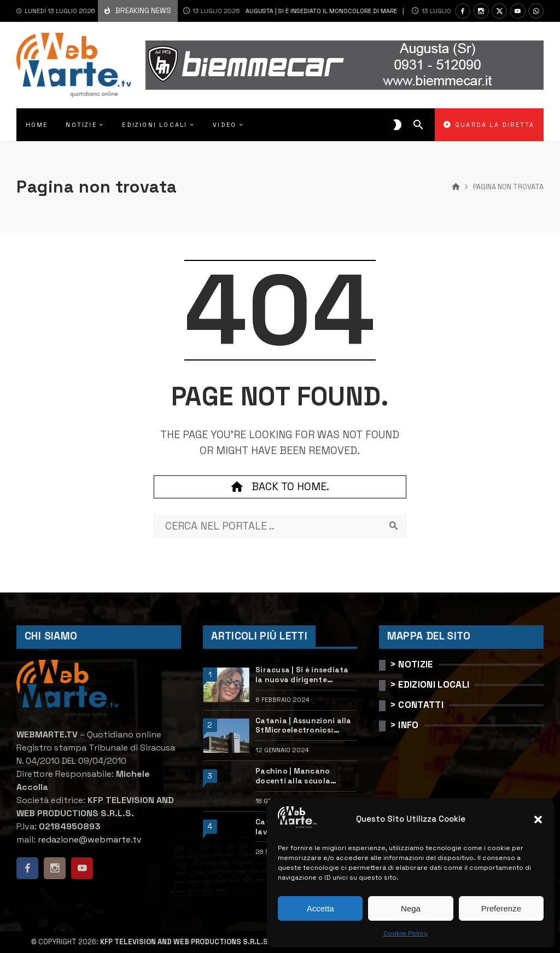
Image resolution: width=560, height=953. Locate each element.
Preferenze (501, 908)
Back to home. (280, 487)
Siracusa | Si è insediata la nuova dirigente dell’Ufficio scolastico (302, 675)
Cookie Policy (406, 933)
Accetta (320, 908)
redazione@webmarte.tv (90, 839)
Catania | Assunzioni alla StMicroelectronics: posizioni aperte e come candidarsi (304, 726)
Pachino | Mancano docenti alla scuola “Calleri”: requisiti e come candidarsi (305, 776)
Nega (411, 908)
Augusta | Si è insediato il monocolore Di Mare (270, 11)
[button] (538, 820)
